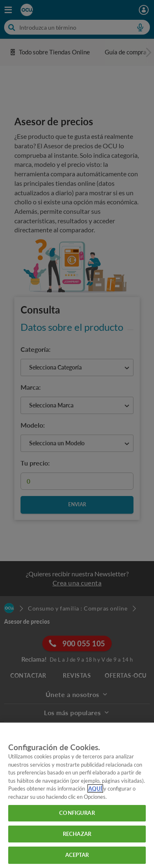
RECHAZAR (77, 834)
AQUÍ (95, 788)
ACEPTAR (77, 855)
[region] (77, 795)
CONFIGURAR (77, 813)
